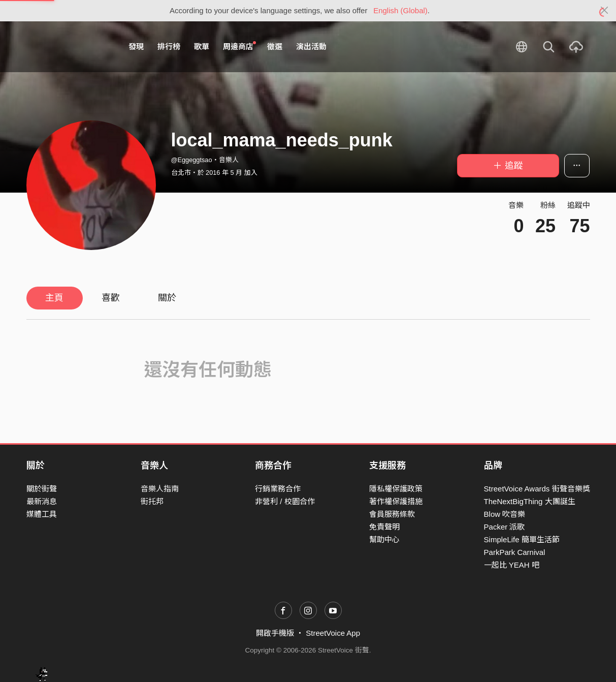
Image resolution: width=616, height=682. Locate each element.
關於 (167, 298)
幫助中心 (384, 539)
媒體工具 (42, 514)
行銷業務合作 (278, 489)
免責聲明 (384, 527)
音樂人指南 (160, 489)
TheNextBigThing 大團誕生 (530, 501)
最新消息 (42, 501)
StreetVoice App (333, 633)
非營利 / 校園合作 (285, 501)
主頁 (54, 298)
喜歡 (111, 298)
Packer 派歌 (505, 527)
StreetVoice (68, 47)
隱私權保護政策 (396, 489)
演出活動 (311, 46)
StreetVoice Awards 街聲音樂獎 (537, 489)
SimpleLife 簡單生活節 (522, 539)
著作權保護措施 (396, 501)
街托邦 (152, 501)
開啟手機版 (275, 633)
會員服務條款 (392, 514)
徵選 (275, 46)
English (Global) (400, 10)
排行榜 (169, 46)
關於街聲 (42, 489)
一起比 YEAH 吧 (512, 565)
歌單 (202, 46)
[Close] (605, 11)
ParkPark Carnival (515, 552)
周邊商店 (240, 46)
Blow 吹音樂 (505, 514)
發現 (136, 46)
